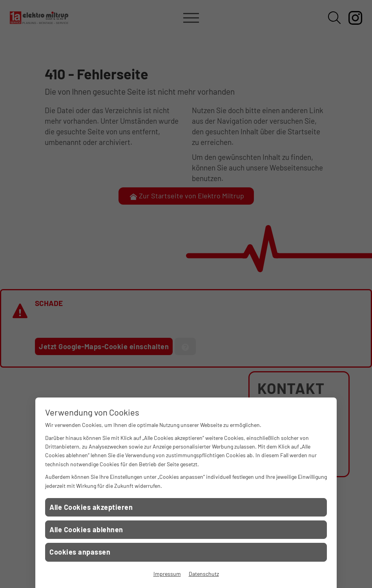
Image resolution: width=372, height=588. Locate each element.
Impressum (167, 574)
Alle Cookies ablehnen (86, 529)
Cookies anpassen (80, 552)
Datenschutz (204, 574)
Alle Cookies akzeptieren (91, 507)
